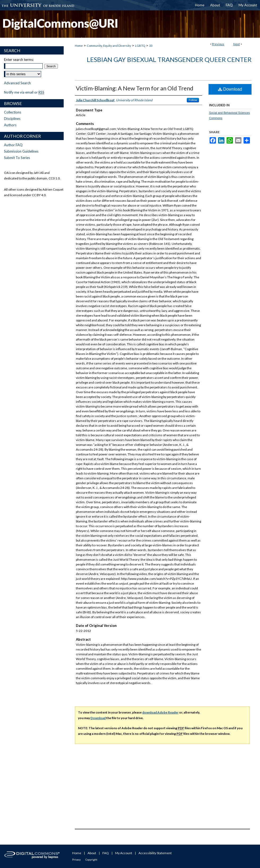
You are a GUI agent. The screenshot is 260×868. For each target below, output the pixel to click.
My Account (124, 853)
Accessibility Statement (155, 853)
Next (237, 44)
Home (79, 46)
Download (230, 89)
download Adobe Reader (160, 712)
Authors (10, 125)
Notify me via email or (24, 92)
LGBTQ (140, 46)
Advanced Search (17, 83)
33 (151, 46)
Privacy (76, 859)
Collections (13, 112)
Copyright (91, 859)
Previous (218, 44)
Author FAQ (13, 145)
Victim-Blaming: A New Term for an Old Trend (135, 88)
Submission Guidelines (21, 151)
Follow (193, 100)
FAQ (106, 853)
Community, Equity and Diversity (109, 46)
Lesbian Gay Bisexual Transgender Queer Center (169, 59)
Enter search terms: (19, 60)
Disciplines (12, 119)
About (92, 853)
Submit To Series (17, 158)
